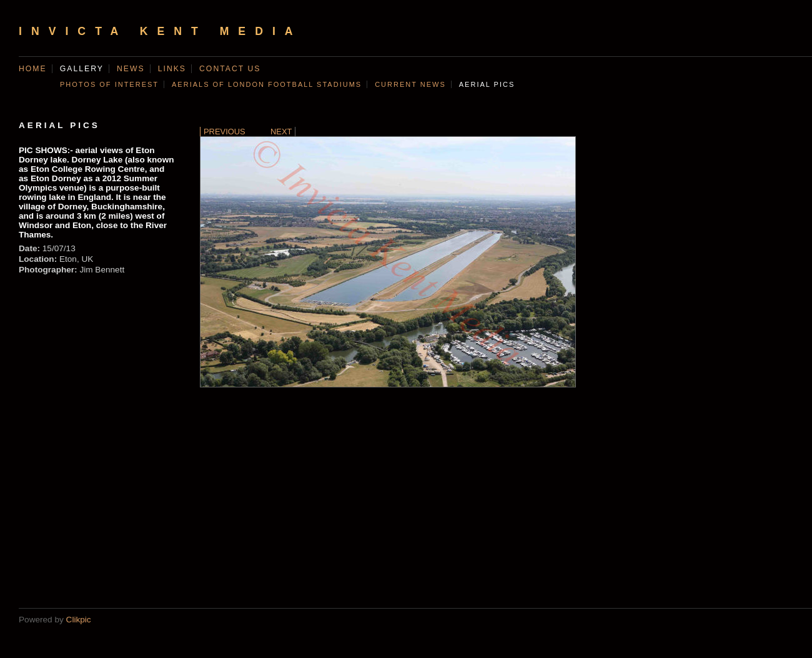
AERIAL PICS (487, 84)
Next (281, 132)
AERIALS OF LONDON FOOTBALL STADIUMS (267, 84)
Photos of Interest (109, 84)
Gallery (82, 69)
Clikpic (79, 620)
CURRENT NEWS (410, 84)
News (131, 69)
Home (33, 69)
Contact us (230, 69)
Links (172, 69)
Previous (225, 132)
